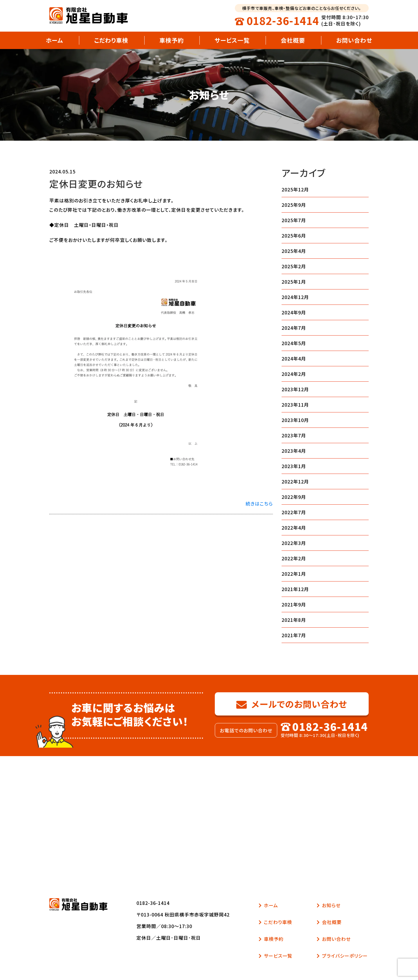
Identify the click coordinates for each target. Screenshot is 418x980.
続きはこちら (259, 503)
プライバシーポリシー (342, 956)
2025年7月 (294, 220)
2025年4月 (294, 251)
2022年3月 (294, 543)
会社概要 (293, 40)
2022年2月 (294, 558)
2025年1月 (294, 282)
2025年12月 (295, 189)
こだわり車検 (111, 40)
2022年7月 (294, 512)
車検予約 (172, 40)
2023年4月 (294, 451)
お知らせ (329, 905)
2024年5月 (294, 343)
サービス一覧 (232, 40)
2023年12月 (295, 389)
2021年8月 (294, 620)
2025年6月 (294, 236)
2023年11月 (295, 405)
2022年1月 (294, 574)
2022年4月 (294, 528)
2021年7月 (294, 635)
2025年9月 (294, 205)
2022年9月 (294, 497)
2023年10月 (295, 420)
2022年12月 (295, 481)
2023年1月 (294, 466)
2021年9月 (294, 604)
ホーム (54, 40)
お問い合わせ (354, 40)
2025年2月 (294, 266)
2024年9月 (294, 312)
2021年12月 (295, 589)
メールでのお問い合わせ (292, 704)
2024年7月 (294, 328)
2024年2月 (294, 374)
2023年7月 (294, 435)
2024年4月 (294, 358)
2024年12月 (295, 297)
